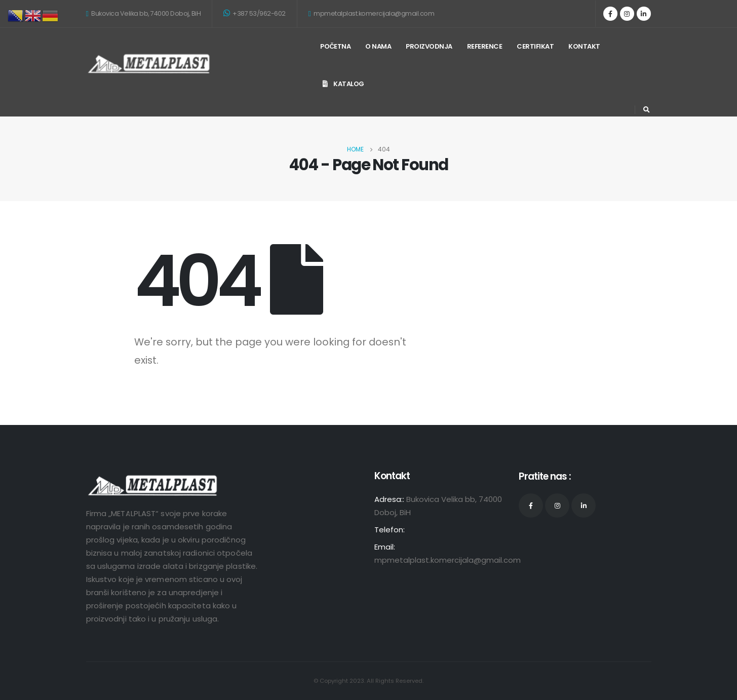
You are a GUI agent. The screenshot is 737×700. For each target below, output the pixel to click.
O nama (378, 46)
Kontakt (584, 46)
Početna (335, 46)
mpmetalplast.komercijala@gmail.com (372, 13)
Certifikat (535, 46)
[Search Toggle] (647, 110)
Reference (485, 46)
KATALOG (342, 84)
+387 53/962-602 (255, 13)
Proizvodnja (429, 46)
